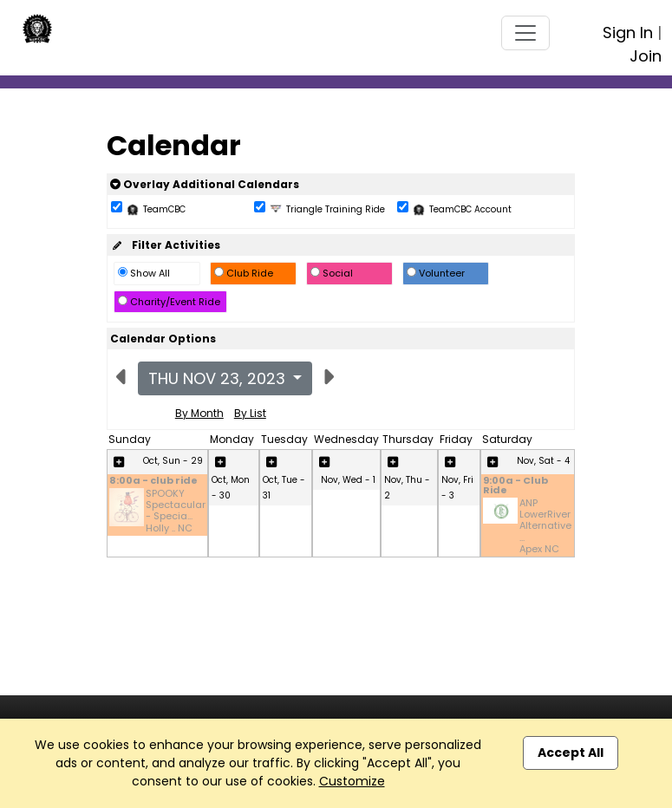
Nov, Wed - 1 (348, 480)
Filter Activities (165, 245)
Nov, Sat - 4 (543, 461)
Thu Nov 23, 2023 (219, 378)
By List (250, 413)
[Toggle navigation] (525, 33)
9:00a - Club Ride (515, 486)
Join (646, 56)
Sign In (628, 33)
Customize (352, 781)
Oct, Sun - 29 (173, 461)
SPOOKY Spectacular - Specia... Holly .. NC (176, 511)
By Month (199, 413)
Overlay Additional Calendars (205, 184)
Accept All (571, 753)
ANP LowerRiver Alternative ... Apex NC (545, 526)
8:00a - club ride (153, 482)
